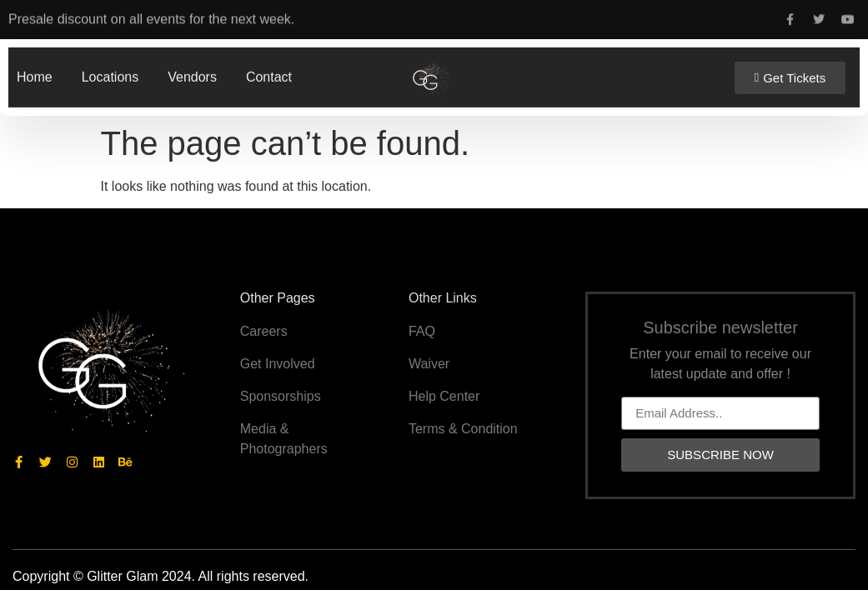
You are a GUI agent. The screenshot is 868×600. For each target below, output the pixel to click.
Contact (269, 75)
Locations (110, 75)
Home (35, 75)
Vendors (192, 75)
